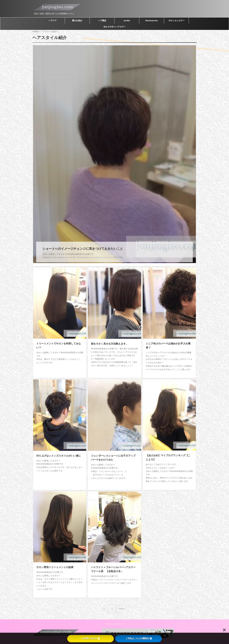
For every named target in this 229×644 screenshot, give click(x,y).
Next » (122, 604)
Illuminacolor (152, 21)
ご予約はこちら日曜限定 (139, 638)
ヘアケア (53, 21)
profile (127, 21)
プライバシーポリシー (114, 618)
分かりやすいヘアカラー (115, 27)
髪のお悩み (77, 21)
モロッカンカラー (176, 21)
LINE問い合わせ (90, 638)
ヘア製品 (102, 21)
